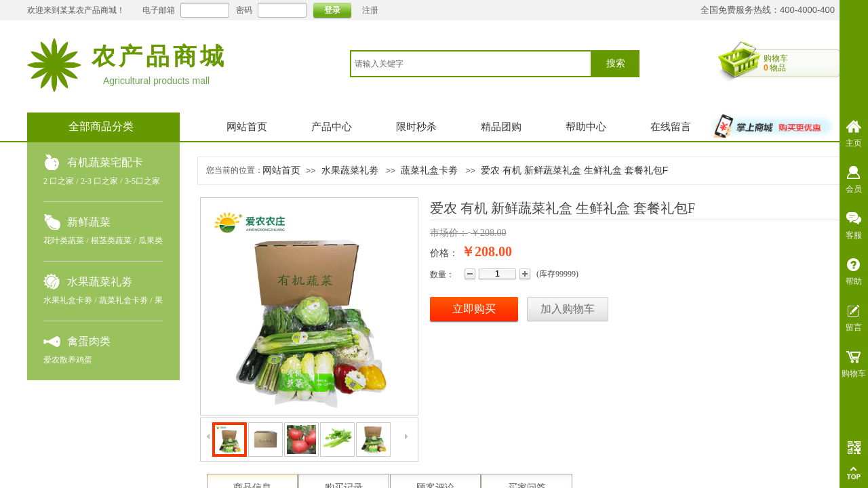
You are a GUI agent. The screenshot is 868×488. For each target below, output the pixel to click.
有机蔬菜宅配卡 (105, 162)
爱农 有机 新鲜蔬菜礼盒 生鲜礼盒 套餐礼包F (574, 170)
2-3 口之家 (99, 181)
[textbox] (471, 64)
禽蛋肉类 (89, 341)
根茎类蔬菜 (111, 241)
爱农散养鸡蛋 (68, 360)
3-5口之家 (142, 181)
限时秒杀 (416, 127)
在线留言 (671, 127)
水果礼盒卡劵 (68, 300)
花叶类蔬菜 (64, 241)
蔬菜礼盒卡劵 (123, 300)
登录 (332, 10)
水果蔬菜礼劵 (100, 282)
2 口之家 (59, 181)
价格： (444, 253)
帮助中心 (586, 127)
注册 (370, 10)
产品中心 (332, 127)
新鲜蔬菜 (89, 222)
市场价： (449, 233)
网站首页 (247, 127)
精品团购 (501, 127)
